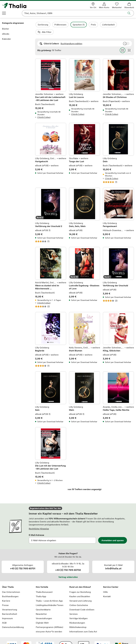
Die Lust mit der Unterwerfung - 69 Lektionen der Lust (51, 448)
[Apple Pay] (83, 638)
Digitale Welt (42, 615)
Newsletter (41, 607)
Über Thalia (8, 579)
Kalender (7, 39)
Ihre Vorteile (42, 579)
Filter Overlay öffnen (38, 25)
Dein (118, 146)
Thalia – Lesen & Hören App (49, 593)
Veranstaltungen (44, 611)
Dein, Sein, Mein (85, 208)
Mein (85, 390)
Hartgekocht (51, 146)
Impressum (7, 611)
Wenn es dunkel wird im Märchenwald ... (51, 270)
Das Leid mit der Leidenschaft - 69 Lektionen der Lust (51, 81)
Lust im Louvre (85, 81)
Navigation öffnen (4, 13)
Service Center (111, 579)
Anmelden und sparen (113, 533)
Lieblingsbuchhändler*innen (50, 598)
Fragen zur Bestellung (80, 585)
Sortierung (50, 25)
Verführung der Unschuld (118, 270)
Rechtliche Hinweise (39, 521)
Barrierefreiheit (10, 607)
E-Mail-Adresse (36, 528)
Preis (101, 25)
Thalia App (41, 589)
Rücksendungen (77, 615)
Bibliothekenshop (78, 620)
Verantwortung (10, 602)
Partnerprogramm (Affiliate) (49, 620)
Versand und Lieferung (80, 593)
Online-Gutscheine (79, 598)
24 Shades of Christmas (118, 81)
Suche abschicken (129, 13)
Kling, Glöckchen (118, 332)
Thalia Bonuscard (44, 585)
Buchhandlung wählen (71, 36)
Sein (51, 390)
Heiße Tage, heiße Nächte (118, 390)
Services (73, 607)
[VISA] (12, 638)
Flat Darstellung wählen (129, 43)
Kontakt (107, 589)
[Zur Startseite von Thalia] (28, 5)
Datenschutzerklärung (13, 620)
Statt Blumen (85, 332)
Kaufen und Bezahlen (80, 589)
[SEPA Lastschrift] (45, 638)
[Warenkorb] (129, 5)
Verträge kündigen (78, 611)
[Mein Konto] (104, 5)
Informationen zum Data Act (83, 624)
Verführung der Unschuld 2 (51, 208)
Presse (5, 598)
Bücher (6, 29)
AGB (4, 615)
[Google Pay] (66, 638)
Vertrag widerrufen (68, 570)
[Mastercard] (26, 638)
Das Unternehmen (11, 585)
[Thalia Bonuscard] (122, 638)
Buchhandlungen (10, 589)
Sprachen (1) (86, 25)
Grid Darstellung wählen (122, 43)
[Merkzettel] (117, 5)
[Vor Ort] (93, 5)
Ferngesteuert (118, 208)
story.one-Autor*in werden (49, 624)
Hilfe (105, 585)
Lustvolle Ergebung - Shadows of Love (85, 270)
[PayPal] (102, 638)
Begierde (51, 332)
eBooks (6, 34)
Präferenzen (68, 25)
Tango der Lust (85, 146)
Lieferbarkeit (116, 25)
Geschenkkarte (43, 602)
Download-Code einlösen (82, 602)
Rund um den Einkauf (80, 579)
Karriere (6, 593)
